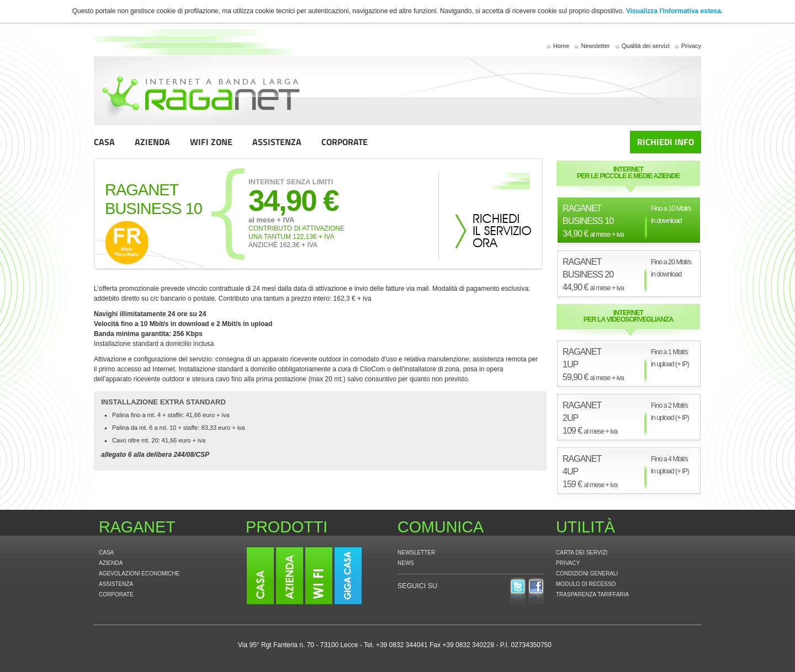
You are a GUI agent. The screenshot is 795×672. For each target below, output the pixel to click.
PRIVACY (568, 563)
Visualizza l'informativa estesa (674, 11)
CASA (104, 142)
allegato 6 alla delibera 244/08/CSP (155, 455)
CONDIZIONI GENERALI (587, 574)
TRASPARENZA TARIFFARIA (592, 594)
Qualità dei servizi (646, 46)
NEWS (406, 563)
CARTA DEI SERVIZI (582, 553)
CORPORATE (344, 142)
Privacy (691, 46)
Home (561, 46)
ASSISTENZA (277, 142)
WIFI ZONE (211, 142)
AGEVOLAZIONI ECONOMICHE (139, 574)
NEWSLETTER (416, 553)
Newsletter (595, 46)
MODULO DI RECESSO (586, 584)
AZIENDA (152, 142)
